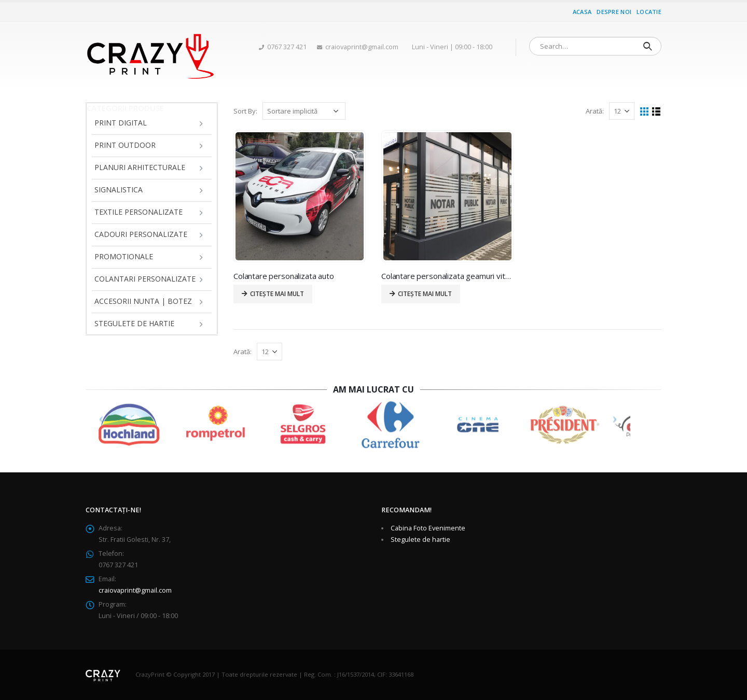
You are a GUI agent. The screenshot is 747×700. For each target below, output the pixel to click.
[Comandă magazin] (304, 111)
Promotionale (124, 256)
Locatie (649, 12)
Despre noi (614, 12)
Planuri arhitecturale (140, 167)
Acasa (582, 12)
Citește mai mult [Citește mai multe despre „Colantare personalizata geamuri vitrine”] (425, 294)
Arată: (595, 111)
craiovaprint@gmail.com (135, 590)
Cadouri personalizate (141, 234)
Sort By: (245, 111)
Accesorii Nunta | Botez (143, 301)
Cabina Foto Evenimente (428, 528)
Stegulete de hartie (134, 323)
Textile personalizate (139, 212)
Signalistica (119, 190)
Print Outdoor (125, 145)
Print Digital (121, 123)
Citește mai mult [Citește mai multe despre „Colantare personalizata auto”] (277, 294)
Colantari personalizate (145, 279)
